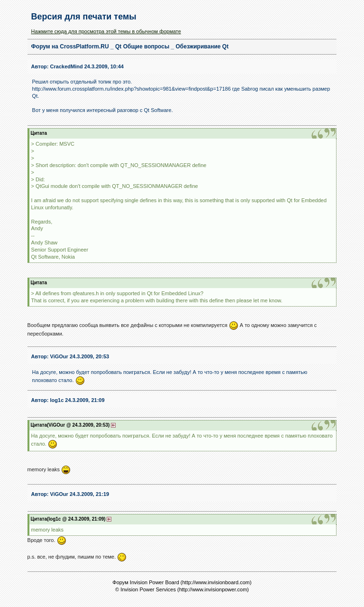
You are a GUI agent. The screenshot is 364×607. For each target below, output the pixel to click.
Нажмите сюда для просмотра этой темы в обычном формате (106, 31)
